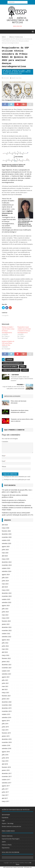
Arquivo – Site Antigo (8, 823)
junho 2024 (5, 581)
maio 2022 (5, 649)
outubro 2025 (6, 540)
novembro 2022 (7, 630)
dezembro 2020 (7, 702)
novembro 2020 (7, 705)
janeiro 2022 (6, 662)
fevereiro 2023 (6, 621)
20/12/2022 (6, 78)
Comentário (5, 442)
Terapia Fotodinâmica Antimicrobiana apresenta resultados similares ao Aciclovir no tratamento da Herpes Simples (17, 508)
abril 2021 (5, 689)
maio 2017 (5, 795)
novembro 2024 (7, 565)
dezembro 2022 (7, 627)
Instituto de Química (10, 367)
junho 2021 (5, 683)
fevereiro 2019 (6, 733)
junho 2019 (5, 727)
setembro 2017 (6, 783)
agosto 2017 (6, 786)
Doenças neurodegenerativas (13, 363)
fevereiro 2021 (6, 696)
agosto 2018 (6, 752)
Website (4, 467)
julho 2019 (5, 724)
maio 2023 (5, 615)
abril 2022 (5, 652)
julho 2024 (5, 578)
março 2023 (6, 618)
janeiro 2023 (6, 624)
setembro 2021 (6, 674)
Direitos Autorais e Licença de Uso (11, 826)
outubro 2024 (6, 568)
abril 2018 (5, 764)
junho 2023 (5, 612)
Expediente (5, 818)
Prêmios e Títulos (7, 845)
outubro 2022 (6, 634)
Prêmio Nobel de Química (11, 370)
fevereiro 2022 (6, 658)
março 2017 (6, 801)
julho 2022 (5, 643)
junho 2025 (5, 550)
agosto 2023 (6, 605)
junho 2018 (5, 758)
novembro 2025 (7, 537)
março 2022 (6, 655)
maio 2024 (5, 584)
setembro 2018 (6, 748)
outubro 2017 (6, 780)
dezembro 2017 (7, 773)
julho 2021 (5, 680)
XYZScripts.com (28, 867)
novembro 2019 (7, 711)
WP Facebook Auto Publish (10, 867)
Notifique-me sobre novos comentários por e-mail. (17, 477)
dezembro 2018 (7, 739)
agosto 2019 (6, 721)
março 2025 (6, 559)
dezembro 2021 (7, 665)
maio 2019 (5, 730)
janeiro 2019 (6, 736)
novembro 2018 (7, 742)
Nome (3, 456)
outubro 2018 (6, 745)
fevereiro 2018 (6, 767)
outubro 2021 (6, 671)
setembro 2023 (6, 602)
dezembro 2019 (7, 708)
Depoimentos (6, 848)
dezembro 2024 (7, 562)
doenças (9, 359)
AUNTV (4, 842)
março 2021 (6, 693)
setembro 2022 (6, 637)
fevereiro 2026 (6, 531)
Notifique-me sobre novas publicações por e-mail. (17, 480)
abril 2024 (5, 587)
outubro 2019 (6, 714)
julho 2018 (5, 755)
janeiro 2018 (6, 770)
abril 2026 (5, 525)
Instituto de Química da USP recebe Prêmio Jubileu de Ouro (8, 343)
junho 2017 (5, 792)
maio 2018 (5, 761)
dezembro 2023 (7, 593)
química (25, 370)
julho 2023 (5, 609)
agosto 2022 (6, 640)
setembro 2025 (6, 543)
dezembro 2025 (7, 534)
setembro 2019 (6, 717)
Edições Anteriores (7, 836)
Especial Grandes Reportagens (11, 839)
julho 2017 (5, 789)
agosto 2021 (6, 677)
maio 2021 (5, 686)
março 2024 (6, 590)
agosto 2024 (6, 574)
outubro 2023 (6, 599)
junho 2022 (5, 646)
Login (3, 821)
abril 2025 (5, 556)
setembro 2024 (6, 571)
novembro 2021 (7, 668)
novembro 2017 (7, 776)
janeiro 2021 (6, 699)
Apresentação (6, 815)
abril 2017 (5, 798)
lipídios (23, 367)
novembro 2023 (7, 596)
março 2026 (6, 528)
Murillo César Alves (16, 78)
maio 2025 (5, 553)
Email (3, 461)
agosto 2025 (6, 546)
